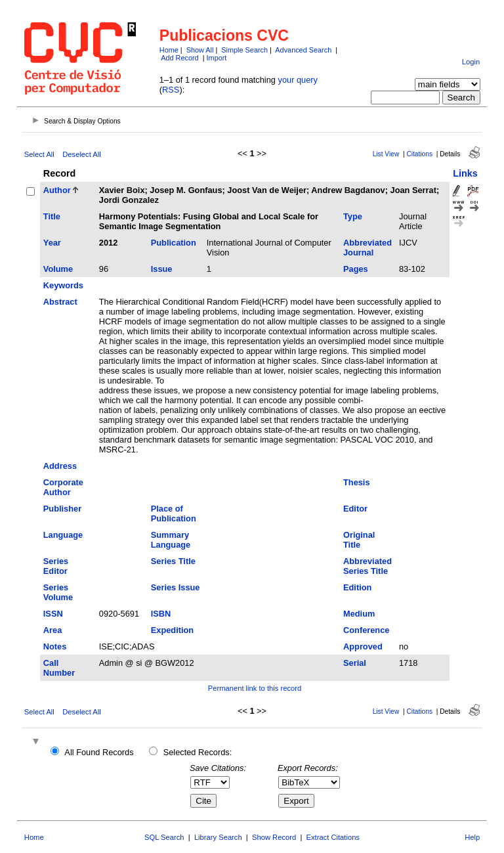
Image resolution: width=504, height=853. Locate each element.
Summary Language (171, 540)
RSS (171, 90)
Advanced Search (303, 50)
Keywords (63, 285)
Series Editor (56, 566)
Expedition (172, 630)
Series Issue (176, 587)
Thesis (357, 482)
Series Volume (58, 592)
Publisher (62, 509)
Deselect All (81, 154)
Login (471, 62)
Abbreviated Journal (367, 248)
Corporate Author (63, 487)
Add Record (179, 58)
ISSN (53, 614)
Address (60, 466)
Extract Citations (333, 837)
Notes (55, 646)
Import (217, 58)
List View (386, 154)
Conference (366, 630)
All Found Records (99, 752)
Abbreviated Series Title (367, 566)
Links (465, 173)
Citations (419, 154)
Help (472, 837)
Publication (174, 243)
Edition (357, 587)
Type (353, 216)
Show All (200, 50)
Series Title (173, 561)
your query (298, 80)
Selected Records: (198, 752)
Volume (58, 269)
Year (52, 243)
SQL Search (164, 837)
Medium (359, 614)
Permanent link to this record (255, 688)
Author (57, 190)
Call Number (59, 668)
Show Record (274, 837)
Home (169, 50)
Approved (363, 646)
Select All (39, 154)
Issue (162, 269)
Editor (355, 509)
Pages (356, 269)
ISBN (161, 614)
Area (52, 630)
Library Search (218, 837)
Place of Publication (174, 514)
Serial (355, 663)
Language (63, 535)
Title (52, 216)
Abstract (60, 302)
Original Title (359, 540)
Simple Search (244, 50)
